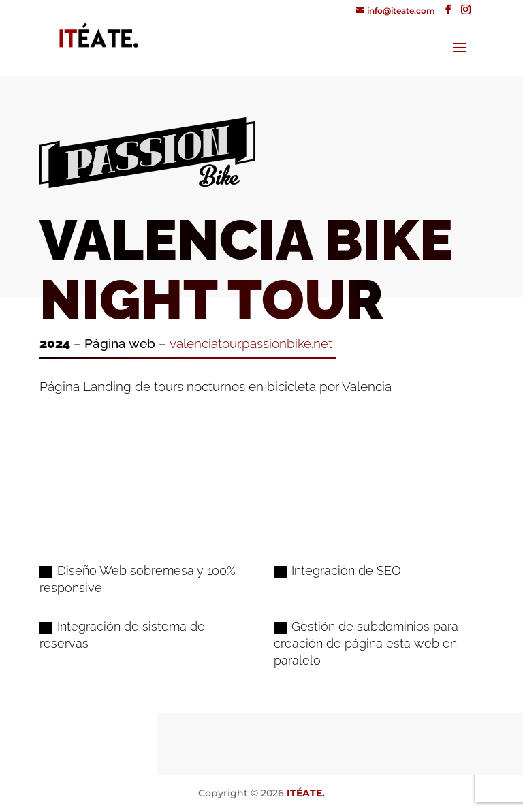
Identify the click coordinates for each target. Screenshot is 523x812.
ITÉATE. (306, 793)
